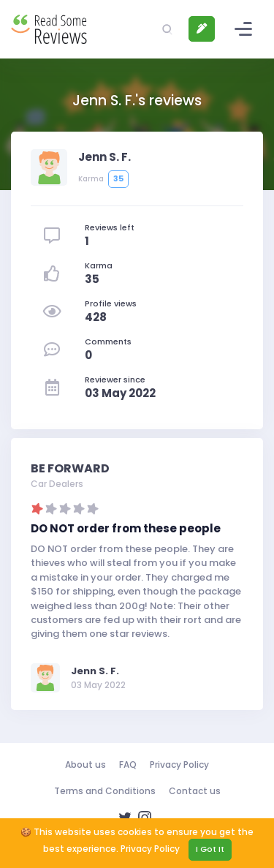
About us (85, 765)
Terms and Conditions (105, 791)
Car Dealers (57, 484)
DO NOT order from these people (126, 528)
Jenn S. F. (95, 671)
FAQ (128, 765)
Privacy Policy (179, 765)
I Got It (210, 849)
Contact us (195, 791)
